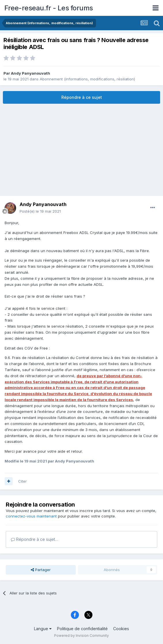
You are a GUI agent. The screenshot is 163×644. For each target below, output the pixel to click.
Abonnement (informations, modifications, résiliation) (87, 79)
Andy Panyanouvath (31, 73)
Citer (22, 481)
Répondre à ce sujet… (35, 539)
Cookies (121, 629)
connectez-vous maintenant (31, 516)
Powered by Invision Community (81, 635)
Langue (43, 629)
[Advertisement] (81, 150)
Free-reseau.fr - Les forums (49, 8)
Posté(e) (40, 211)
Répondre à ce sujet (82, 97)
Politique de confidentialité (82, 629)
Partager (41, 570)
